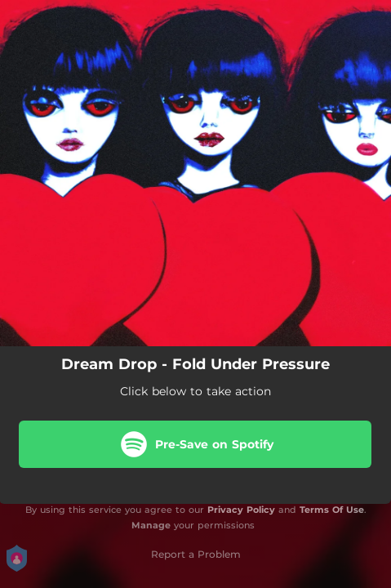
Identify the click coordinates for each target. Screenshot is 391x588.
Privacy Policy (241, 510)
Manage (151, 525)
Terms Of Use (332, 510)
